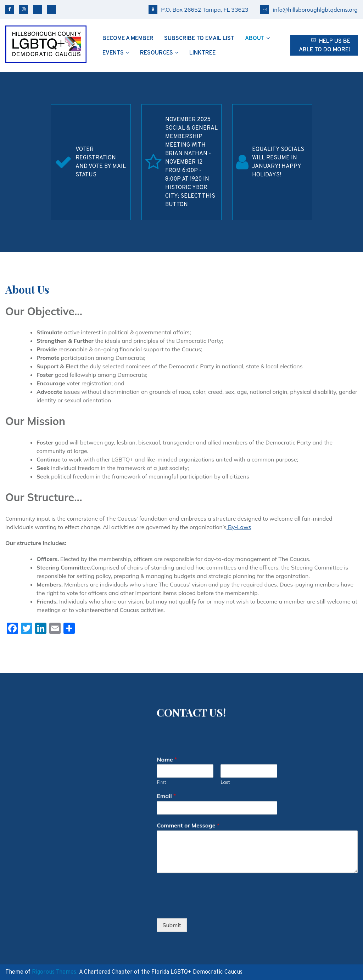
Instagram (24, 9)
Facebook (10, 9)
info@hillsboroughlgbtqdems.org (309, 9)
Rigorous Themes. (55, 972)
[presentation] (211, 881)
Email (166, 770)
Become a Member (128, 39)
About (255, 39)
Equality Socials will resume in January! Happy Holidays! (278, 162)
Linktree (202, 53)
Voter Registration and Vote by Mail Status (101, 162)
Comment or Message (188, 799)
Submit (172, 899)
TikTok (52, 9)
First (161, 757)
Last (225, 757)
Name (167, 733)
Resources (157, 53)
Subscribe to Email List (199, 39)
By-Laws (239, 527)
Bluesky (37, 9)
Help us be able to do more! (325, 46)
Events (113, 53)
